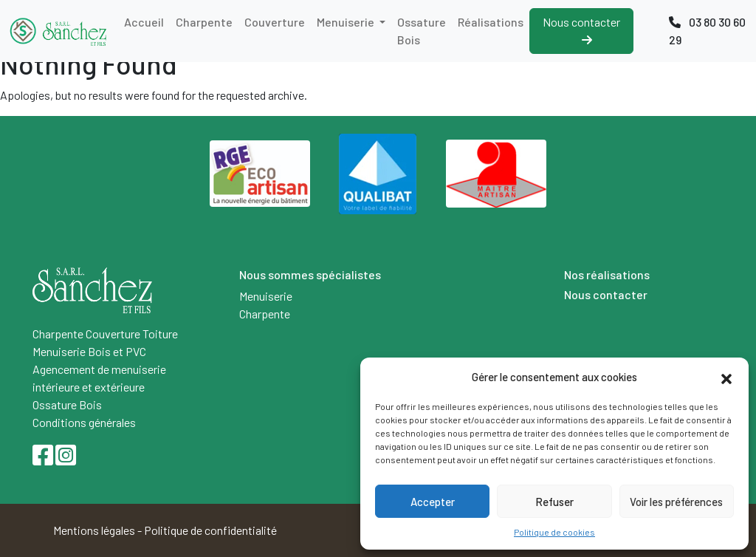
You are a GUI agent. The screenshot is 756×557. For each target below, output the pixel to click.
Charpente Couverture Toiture (105, 334)
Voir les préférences (676, 502)
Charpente (204, 22)
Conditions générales (84, 422)
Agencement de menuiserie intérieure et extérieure (99, 378)
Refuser (554, 502)
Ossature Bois (422, 31)
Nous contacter (581, 30)
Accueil (144, 22)
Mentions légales (94, 530)
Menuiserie (347, 22)
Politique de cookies (554, 532)
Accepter (433, 502)
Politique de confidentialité (210, 530)
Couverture (275, 22)
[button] (726, 377)
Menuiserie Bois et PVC (89, 351)
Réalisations (491, 22)
